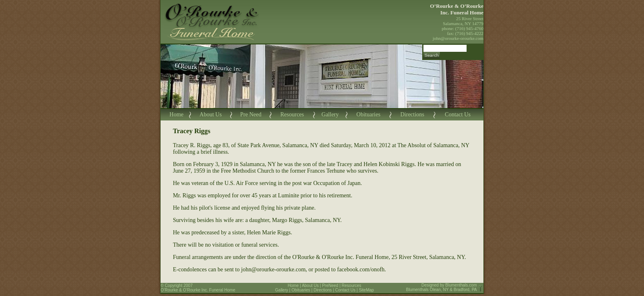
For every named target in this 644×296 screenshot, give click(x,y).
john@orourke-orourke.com (458, 38)
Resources (292, 114)
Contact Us (458, 114)
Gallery (330, 114)
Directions (412, 114)
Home (177, 114)
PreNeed (330, 286)
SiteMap (367, 290)
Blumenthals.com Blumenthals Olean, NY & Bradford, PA (442, 287)
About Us (211, 114)
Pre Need (251, 114)
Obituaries (368, 114)
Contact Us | (347, 290)
